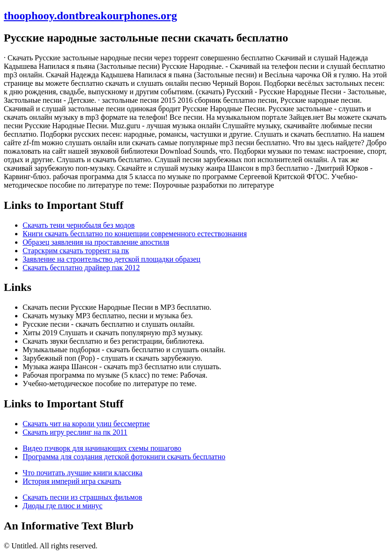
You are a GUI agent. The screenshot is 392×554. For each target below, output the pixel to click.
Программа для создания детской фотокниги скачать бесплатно (124, 457)
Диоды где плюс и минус (62, 506)
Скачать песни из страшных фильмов (82, 497)
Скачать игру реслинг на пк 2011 (75, 432)
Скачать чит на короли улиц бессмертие (86, 424)
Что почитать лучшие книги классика (82, 473)
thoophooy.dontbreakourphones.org (90, 16)
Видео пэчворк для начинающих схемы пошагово (102, 448)
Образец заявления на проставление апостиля (96, 242)
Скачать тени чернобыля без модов (79, 225)
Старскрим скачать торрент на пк (76, 251)
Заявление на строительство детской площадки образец (111, 259)
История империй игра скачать (72, 481)
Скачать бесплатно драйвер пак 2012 (81, 268)
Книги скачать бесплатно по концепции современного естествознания (135, 234)
